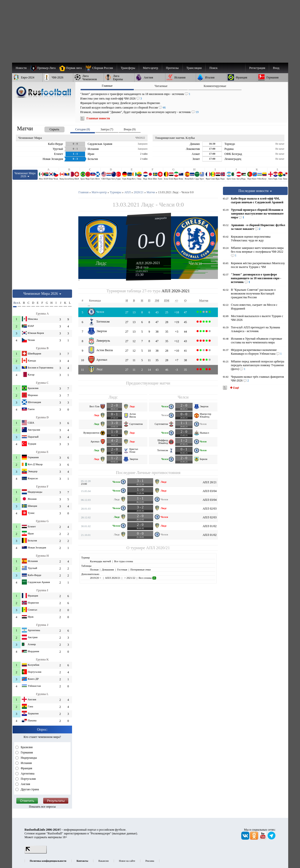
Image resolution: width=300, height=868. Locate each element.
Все (15, 303)
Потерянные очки (140, 569)
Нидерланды (28, 758)
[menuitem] (101, 68)
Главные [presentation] (107, 86)
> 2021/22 (129, 578)
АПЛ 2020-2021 (148, 263)
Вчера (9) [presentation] (130, 129)
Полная (94, 569)
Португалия (28, 779)
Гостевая (122, 569)
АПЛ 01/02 (210, 526)
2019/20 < (96, 578)
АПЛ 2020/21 (158, 548)
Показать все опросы (42, 807)
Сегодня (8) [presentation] (83, 129)
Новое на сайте (127, 861)
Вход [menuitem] (276, 68)
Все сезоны (147, 578)
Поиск (213, 68)
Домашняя (108, 569)
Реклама (150, 861)
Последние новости (255, 191)
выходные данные (125, 833)
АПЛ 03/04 (210, 491)
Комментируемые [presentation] (215, 86)
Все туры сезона (124, 561)
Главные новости (98, 118)
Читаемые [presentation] (161, 86)
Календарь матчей (100, 561)
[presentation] (49, 128)
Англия (25, 784)
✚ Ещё (234, 388)
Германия (26, 752)
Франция (26, 768)
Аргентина (27, 774)
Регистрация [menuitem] (257, 68)
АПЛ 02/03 (210, 509)
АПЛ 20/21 (210, 482)
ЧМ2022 (140, 138)
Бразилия (26, 747)
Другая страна (30, 789)
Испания (26, 763)
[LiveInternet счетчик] (36, 852)
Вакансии (104, 861)
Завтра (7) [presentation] (107, 129)
